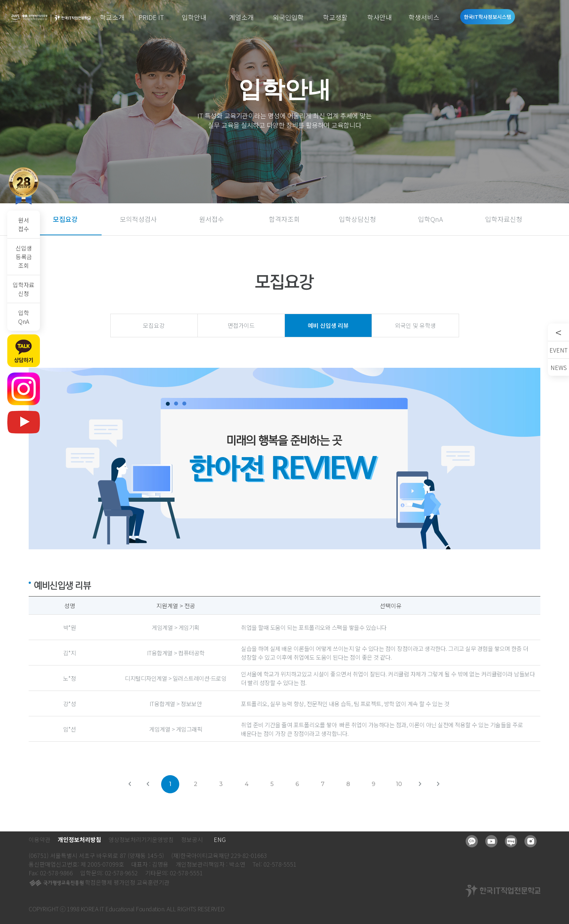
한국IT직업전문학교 (73, 18)
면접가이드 (241, 325)
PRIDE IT (151, 17)
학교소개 (112, 17)
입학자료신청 (24, 289)
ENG (220, 839)
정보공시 (192, 839)
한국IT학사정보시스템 (488, 17)
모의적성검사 (138, 219)
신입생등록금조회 (24, 257)
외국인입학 (288, 17)
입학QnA (24, 317)
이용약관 (40, 839)
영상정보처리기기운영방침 (141, 839)
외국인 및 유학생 (415, 325)
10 (399, 784)
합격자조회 (284, 219)
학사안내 (380, 17)
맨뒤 (442, 787)
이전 (152, 787)
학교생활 (335, 17)
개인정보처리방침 (79, 839)
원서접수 (24, 224)
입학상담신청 (357, 219)
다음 (424, 787)
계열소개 (241, 17)
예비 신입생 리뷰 (328, 325)
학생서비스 (424, 17)
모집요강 (65, 219)
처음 (134, 787)
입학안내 (194, 17)
